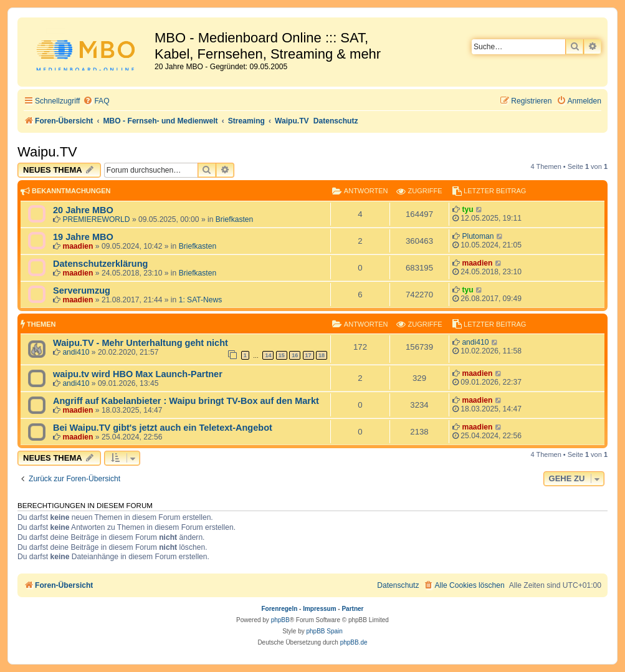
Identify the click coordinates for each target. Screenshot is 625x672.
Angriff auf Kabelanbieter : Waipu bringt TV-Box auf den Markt (186, 401)
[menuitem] (96, 101)
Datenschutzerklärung (100, 264)
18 (322, 355)
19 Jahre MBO (83, 237)
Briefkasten (235, 219)
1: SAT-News (201, 300)
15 (282, 355)
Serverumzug (82, 290)
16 (295, 355)
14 (268, 355)
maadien (78, 246)
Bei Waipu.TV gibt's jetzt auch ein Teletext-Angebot (163, 428)
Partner (352, 609)
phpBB (280, 620)
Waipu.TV (47, 152)
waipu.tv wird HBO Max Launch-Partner (138, 374)
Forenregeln (280, 609)
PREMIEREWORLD (96, 219)
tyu (467, 209)
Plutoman (478, 236)
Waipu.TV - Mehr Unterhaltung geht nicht (141, 343)
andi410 (76, 352)
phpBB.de (354, 642)
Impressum (319, 609)
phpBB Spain (324, 631)
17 (308, 355)
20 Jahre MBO (83, 210)
